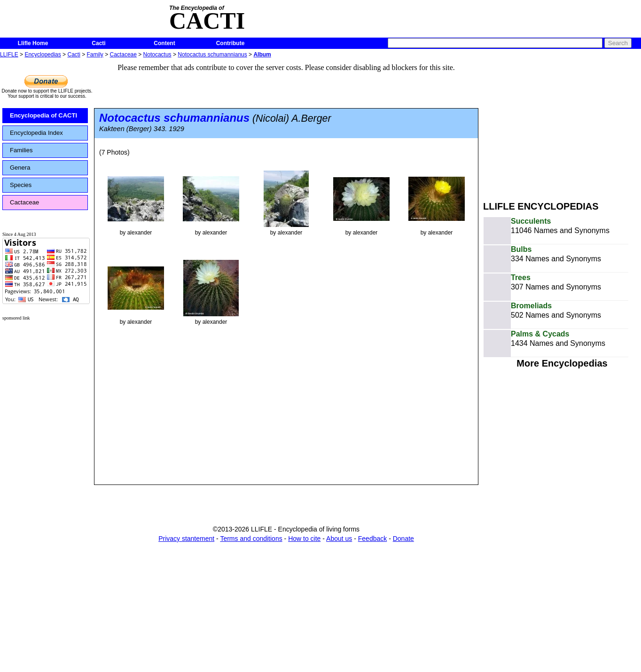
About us (339, 539)
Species (21, 185)
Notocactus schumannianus (212, 55)
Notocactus (157, 55)
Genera (20, 168)
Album (262, 55)
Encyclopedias (43, 55)
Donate (403, 539)
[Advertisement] (562, 126)
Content (164, 43)
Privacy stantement (186, 539)
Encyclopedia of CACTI (43, 115)
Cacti (98, 43)
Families (21, 150)
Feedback (372, 539)
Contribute (231, 43)
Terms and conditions (251, 539)
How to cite (304, 539)
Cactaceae (123, 55)
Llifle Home (33, 43)
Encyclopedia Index (36, 133)
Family (95, 55)
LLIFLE (9, 55)
